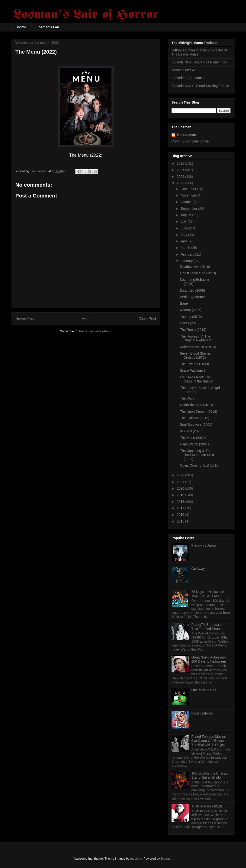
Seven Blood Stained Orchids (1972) (196, 355)
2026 (181, 163)
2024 (181, 177)
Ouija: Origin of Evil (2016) (200, 465)
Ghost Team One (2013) (198, 273)
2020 (181, 488)
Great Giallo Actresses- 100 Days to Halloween (209, 659)
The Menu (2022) (193, 438)
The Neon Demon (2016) (199, 412)
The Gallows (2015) (195, 418)
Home (22, 27)
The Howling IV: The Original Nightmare (196, 338)
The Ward (187, 398)
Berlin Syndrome (192, 297)
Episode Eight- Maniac (188, 78)
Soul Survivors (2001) (196, 425)
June (185, 228)
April (184, 241)
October (187, 202)
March (186, 248)
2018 (181, 502)
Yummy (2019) (191, 317)
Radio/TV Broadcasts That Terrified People (207, 627)
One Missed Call (204, 690)
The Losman (186, 135)
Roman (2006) (191, 310)
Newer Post (25, 319)
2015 (181, 521)
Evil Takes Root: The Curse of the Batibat (197, 379)
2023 (181, 183)
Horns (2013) (190, 323)
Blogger (166, 859)
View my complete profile (190, 141)
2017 (181, 508)
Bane (184, 303)
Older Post (147, 319)
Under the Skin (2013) (196, 405)
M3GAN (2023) (191, 431)
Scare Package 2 (193, 370)
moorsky (136, 859)
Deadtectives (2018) (195, 267)
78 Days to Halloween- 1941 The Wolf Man (208, 594)
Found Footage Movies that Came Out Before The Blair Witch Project (209, 741)
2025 (181, 170)
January (187, 261)
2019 (181, 495)
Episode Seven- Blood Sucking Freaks (200, 86)
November (189, 195)
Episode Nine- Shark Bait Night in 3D (199, 62)
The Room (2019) (193, 330)
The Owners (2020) (194, 364)
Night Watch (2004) (194, 444)
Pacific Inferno (202, 713)
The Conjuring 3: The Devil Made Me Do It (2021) (197, 455)
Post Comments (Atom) (95, 331)
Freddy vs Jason (204, 545)
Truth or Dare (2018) (207, 806)
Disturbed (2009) (192, 290)
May (184, 235)
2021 (181, 482)
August (186, 215)
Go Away (198, 569)
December (189, 189)
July (184, 222)
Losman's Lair (48, 27)
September (189, 209)
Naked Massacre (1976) (198, 347)
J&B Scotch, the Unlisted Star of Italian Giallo (210, 775)
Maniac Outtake (183, 70)
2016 (181, 515)
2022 (181, 475)
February (188, 254)
